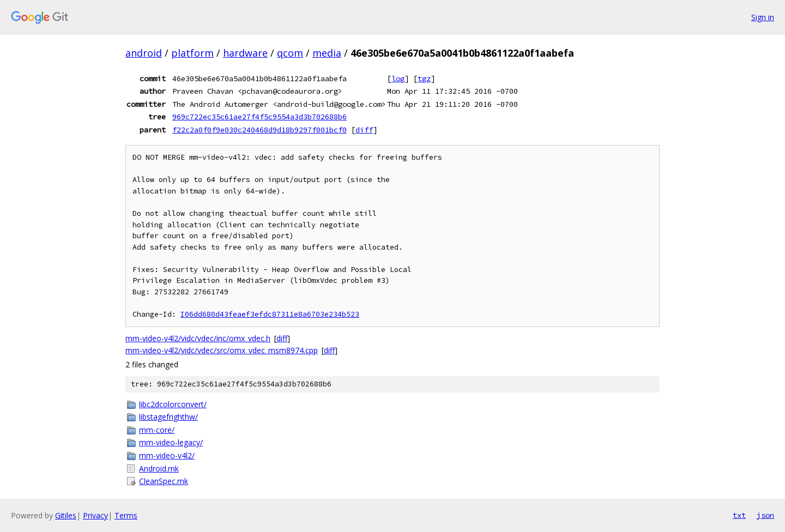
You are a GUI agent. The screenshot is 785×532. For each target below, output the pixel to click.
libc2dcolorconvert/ (173, 404)
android (144, 53)
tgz (424, 78)
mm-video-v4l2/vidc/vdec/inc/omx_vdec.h (198, 338)
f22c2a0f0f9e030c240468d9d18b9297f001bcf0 (259, 130)
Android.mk (159, 468)
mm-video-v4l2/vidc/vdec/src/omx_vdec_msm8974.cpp (222, 350)
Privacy (95, 515)
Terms (126, 515)
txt (739, 515)
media (327, 53)
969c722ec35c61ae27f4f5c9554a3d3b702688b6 (259, 117)
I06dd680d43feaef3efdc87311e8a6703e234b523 (270, 314)
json (765, 515)
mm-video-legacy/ (171, 442)
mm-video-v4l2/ (167, 455)
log (398, 78)
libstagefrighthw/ (168, 417)
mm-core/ (157, 430)
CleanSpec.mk (164, 481)
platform (192, 53)
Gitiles (66, 515)
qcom (290, 53)
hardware (245, 53)
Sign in (763, 17)
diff (364, 130)
